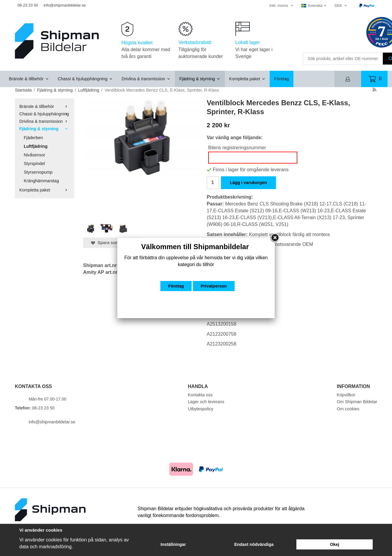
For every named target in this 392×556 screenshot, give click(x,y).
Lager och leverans (206, 402)
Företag (282, 79)
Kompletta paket (247, 79)
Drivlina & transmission (146, 79)
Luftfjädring (36, 146)
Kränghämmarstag (41, 181)
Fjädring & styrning (200, 79)
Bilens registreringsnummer (237, 148)
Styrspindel (34, 164)
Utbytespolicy (201, 409)
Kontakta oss (200, 395)
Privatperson (214, 286)
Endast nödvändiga (254, 544)
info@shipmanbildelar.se (65, 5)
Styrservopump (38, 172)
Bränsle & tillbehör (29, 79)
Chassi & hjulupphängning (85, 79)
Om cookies (348, 409)
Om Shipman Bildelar (357, 402)
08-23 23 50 (28, 5)
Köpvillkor (346, 395)
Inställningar (173, 544)
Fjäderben (33, 138)
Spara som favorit (112, 243)
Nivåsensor (34, 155)
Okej (335, 544)
